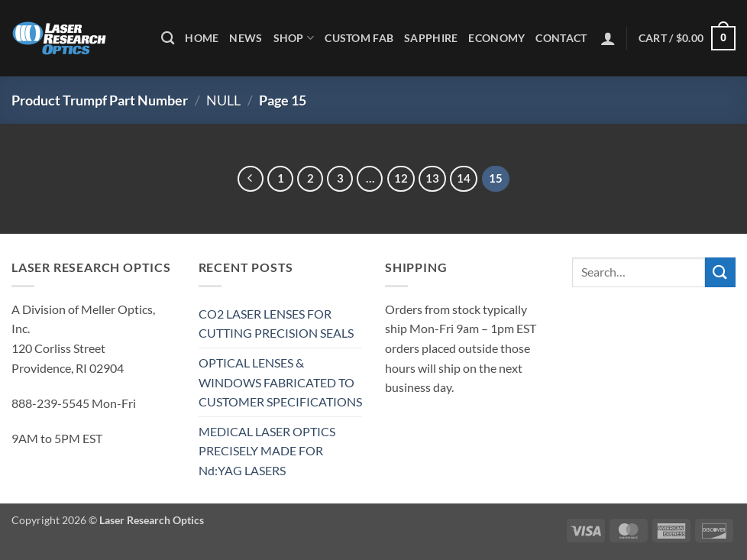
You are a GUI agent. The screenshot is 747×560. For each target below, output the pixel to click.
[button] (608, 38)
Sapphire (431, 38)
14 (464, 178)
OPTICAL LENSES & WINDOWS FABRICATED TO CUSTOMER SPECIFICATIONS (280, 382)
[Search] (168, 39)
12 (401, 178)
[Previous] (251, 179)
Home (202, 38)
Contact (561, 38)
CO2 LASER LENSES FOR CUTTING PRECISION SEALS (276, 324)
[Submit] (720, 272)
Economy (496, 38)
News (246, 38)
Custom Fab (359, 38)
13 (432, 178)
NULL (223, 100)
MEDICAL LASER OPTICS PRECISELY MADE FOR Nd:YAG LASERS (267, 451)
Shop (294, 38)
